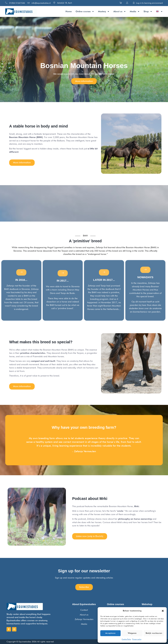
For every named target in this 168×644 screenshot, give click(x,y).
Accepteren (110, 633)
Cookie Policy (126, 639)
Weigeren (132, 633)
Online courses (85, 11)
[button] (163, 611)
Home (69, 11)
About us (120, 11)
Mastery (104, 11)
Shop (148, 11)
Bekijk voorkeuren (154, 633)
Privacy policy (137, 639)
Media (135, 11)
